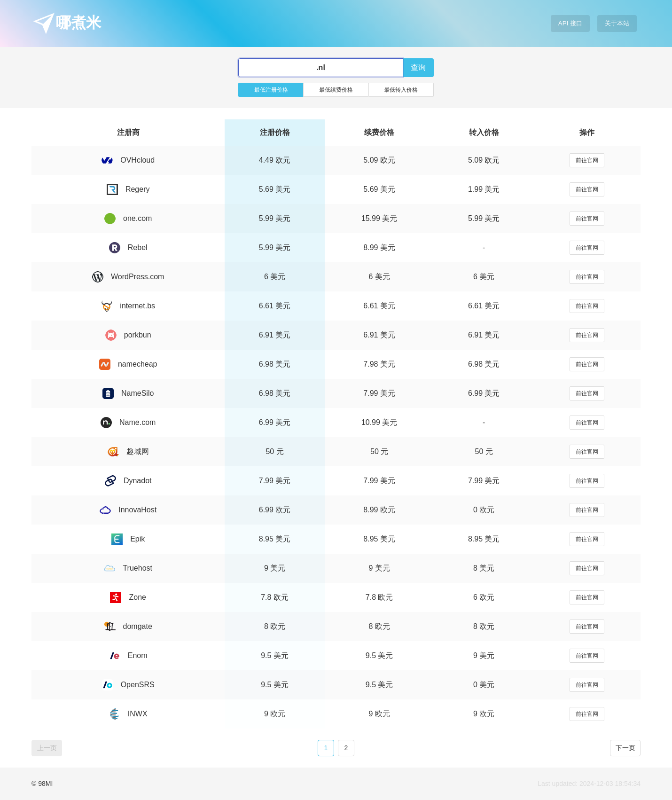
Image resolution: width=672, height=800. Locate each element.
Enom (128, 655)
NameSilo (128, 393)
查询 (418, 67)
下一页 (625, 748)
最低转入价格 (401, 90)
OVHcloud (128, 160)
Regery (128, 189)
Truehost (128, 568)
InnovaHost (128, 510)
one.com (128, 218)
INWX (128, 714)
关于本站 (617, 23)
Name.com (128, 422)
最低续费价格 (336, 90)
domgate (128, 626)
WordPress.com (128, 277)
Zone (128, 597)
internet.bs (128, 306)
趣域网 (128, 451)
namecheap (128, 364)
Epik (128, 539)
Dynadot (128, 481)
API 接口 (570, 23)
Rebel (128, 247)
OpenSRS (128, 685)
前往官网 (587, 160)
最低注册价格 (271, 90)
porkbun (128, 335)
